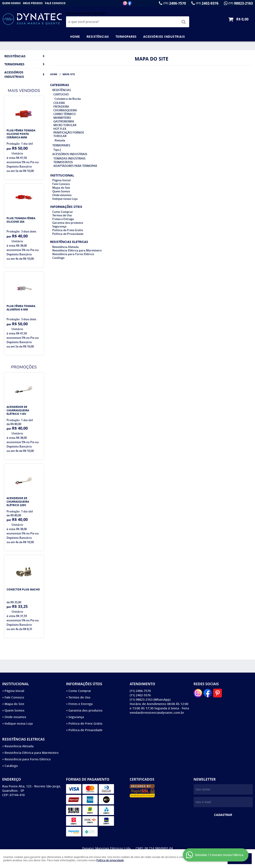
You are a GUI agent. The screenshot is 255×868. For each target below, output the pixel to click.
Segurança (59, 226)
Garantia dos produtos (68, 223)
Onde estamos (62, 195)
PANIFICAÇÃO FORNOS (69, 132)
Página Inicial (61, 180)
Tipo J (57, 150)
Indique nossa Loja (65, 199)
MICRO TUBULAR (65, 125)
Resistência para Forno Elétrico (73, 254)
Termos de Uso (62, 215)
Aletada (60, 140)
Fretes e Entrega (63, 219)
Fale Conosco (55, 3)
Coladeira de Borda (68, 99)
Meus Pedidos (33, 3)
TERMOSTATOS (63, 162)
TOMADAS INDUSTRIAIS (69, 158)
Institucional (62, 175)
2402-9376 (207, 3)
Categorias (60, 85)
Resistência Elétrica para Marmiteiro (77, 250)
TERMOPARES (126, 36)
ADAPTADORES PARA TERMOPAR (75, 166)
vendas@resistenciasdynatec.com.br (157, 713)
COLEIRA (59, 103)
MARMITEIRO (62, 118)
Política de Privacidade (68, 234)
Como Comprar (63, 212)
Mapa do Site (61, 188)
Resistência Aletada (65, 247)
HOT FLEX (60, 129)
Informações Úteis (66, 207)
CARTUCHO (61, 94)
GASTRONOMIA (64, 121)
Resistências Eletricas (69, 242)
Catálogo (58, 258)
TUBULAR (60, 136)
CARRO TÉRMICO (65, 114)
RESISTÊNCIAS (98, 36)
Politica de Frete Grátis (68, 230)
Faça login (98, 13)
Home (75, 36)
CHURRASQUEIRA (65, 110)
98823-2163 (241, 3)
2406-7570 (175, 3)
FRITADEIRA (61, 107)
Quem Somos (11, 3)
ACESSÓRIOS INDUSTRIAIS (164, 36)
